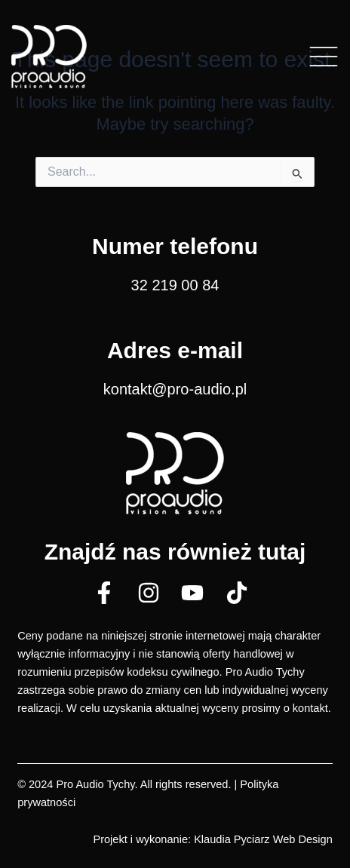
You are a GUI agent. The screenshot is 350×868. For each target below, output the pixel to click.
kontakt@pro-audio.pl (175, 389)
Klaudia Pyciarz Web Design (263, 839)
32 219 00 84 (175, 285)
